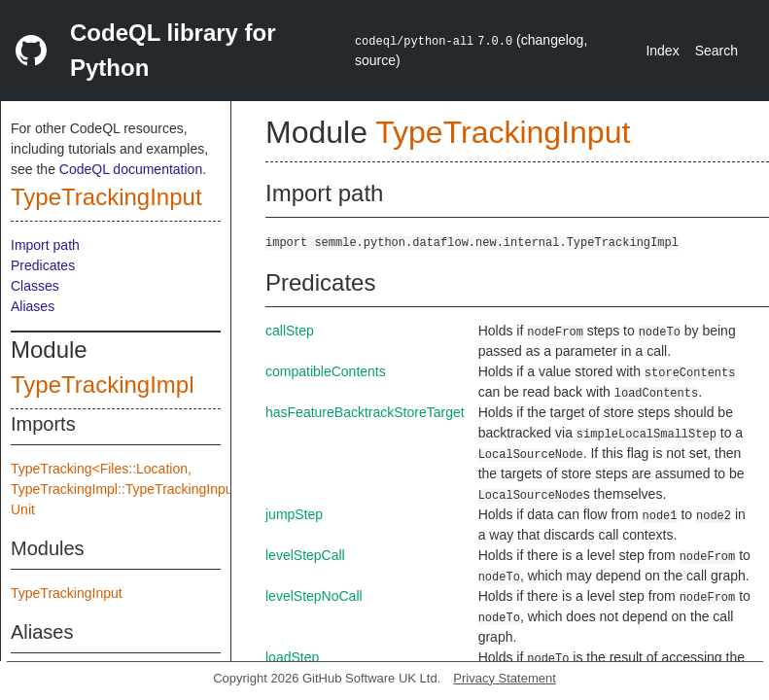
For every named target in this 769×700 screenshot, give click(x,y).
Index (662, 51)
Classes (35, 286)
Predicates (43, 265)
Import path (45, 245)
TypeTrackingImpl (103, 385)
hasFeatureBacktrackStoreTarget (365, 412)
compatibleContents (326, 371)
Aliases (33, 306)
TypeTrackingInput (106, 197)
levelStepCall (305, 555)
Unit (23, 509)
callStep (290, 331)
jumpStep (294, 514)
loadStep (292, 657)
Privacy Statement (505, 678)
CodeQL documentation (131, 169)
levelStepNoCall (314, 596)
